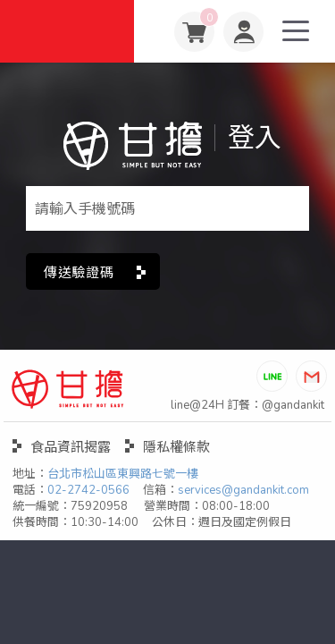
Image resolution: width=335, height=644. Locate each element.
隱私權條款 (176, 447)
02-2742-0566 (88, 490)
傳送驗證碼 (79, 272)
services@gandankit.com (243, 490)
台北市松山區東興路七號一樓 (123, 474)
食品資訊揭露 (71, 447)
